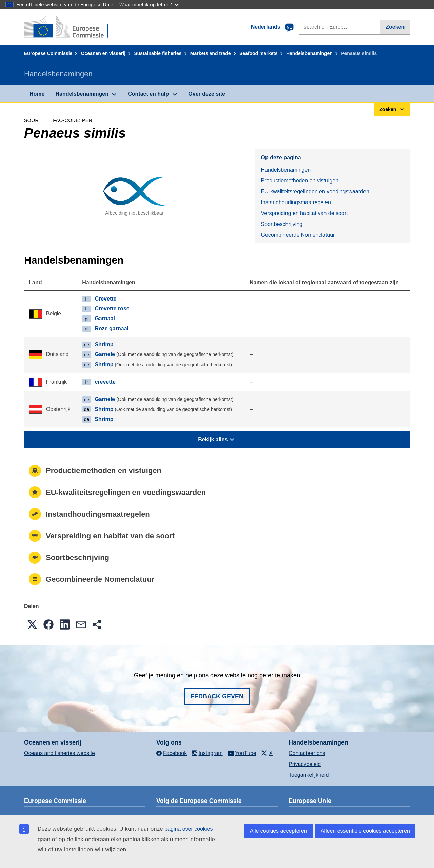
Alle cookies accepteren (279, 831)
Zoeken (395, 27)
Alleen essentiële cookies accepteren (365, 831)
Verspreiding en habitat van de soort (304, 213)
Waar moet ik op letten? (149, 5)
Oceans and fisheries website (60, 753)
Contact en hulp (148, 94)
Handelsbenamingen (309, 53)
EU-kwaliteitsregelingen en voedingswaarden (315, 191)
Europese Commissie (48, 53)
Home (37, 94)
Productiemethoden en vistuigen (300, 181)
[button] (32, 624)
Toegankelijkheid (309, 775)
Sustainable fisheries (158, 53)
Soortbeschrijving (282, 224)
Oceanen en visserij (103, 53)
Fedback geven (217, 696)
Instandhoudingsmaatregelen (296, 202)
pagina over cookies (189, 829)
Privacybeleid (305, 764)
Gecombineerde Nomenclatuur (298, 235)
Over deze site (207, 94)
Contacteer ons (307, 753)
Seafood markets (259, 53)
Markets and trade (211, 53)
